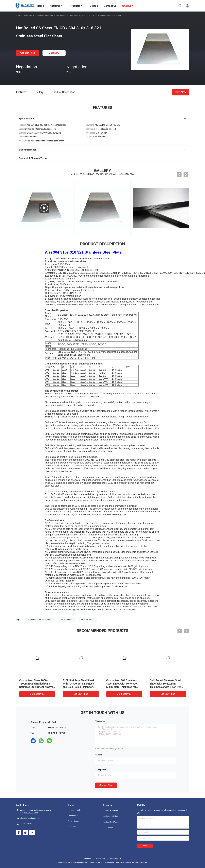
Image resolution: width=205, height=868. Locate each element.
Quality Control (74, 821)
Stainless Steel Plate (110, 811)
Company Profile (74, 810)
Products (28, 16)
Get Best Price (28, 53)
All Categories (108, 828)
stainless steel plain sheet (40, 620)
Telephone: (102, 769)
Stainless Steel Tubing (111, 822)
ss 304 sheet (66, 620)
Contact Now (106, 785)
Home (19, 16)
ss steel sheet (87, 620)
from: (99, 755)
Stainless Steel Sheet (44, 16)
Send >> (145, 846)
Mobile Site (100, 859)
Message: (101, 721)
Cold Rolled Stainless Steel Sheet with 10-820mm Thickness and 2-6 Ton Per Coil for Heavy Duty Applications (165, 687)
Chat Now (54, 53)
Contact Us (72, 827)
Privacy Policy (115, 859)
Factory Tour (73, 816)
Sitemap (87, 859)
